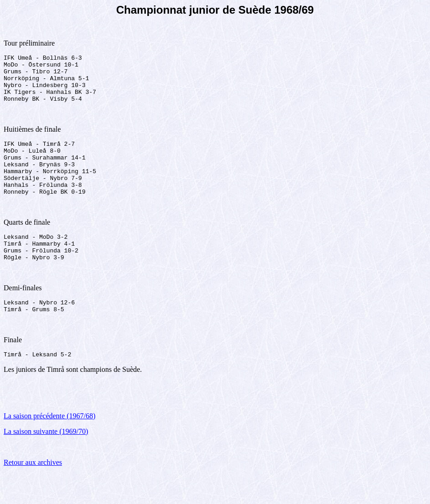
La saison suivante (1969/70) (46, 461)
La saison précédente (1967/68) (49, 446)
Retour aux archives (33, 492)
